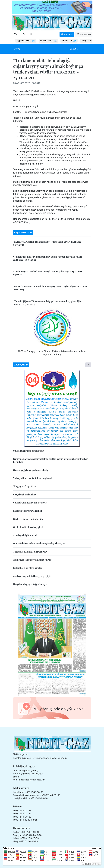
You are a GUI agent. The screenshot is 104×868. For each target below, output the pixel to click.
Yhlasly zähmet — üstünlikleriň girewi (32, 478)
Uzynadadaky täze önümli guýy (29, 451)
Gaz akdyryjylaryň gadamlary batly (31, 470)
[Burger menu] (84, 49)
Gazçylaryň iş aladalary (25, 495)
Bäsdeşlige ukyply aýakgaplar (28, 511)
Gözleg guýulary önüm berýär (28, 519)
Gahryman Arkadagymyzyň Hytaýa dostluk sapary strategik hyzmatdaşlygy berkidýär (51, 460)
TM (16, 34)
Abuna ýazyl (67, 34)
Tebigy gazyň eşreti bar (25, 486)
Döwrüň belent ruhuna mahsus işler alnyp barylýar (39, 543)
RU (32, 34)
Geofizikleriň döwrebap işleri (28, 527)
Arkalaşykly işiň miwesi (25, 535)
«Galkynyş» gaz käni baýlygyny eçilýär (32, 576)
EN (24, 34)
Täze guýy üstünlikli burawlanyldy (30, 552)
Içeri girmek (84, 34)
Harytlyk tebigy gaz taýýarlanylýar (30, 584)
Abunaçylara (21, 365)
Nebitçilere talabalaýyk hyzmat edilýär (32, 560)
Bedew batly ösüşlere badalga (28, 568)
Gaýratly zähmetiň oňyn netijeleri (30, 503)
